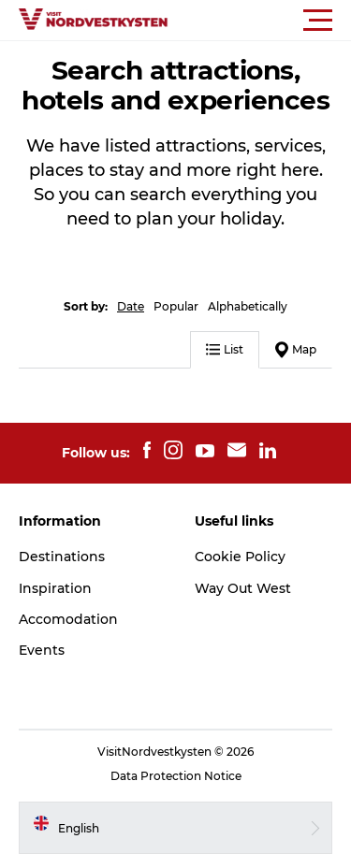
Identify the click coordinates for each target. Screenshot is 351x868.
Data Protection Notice (176, 776)
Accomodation (68, 619)
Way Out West (243, 588)
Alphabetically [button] (248, 306)
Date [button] (131, 306)
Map (296, 350)
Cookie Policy (240, 557)
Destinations (62, 557)
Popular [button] (176, 306)
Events (42, 650)
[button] (260, 21)
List (225, 349)
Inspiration (55, 588)
